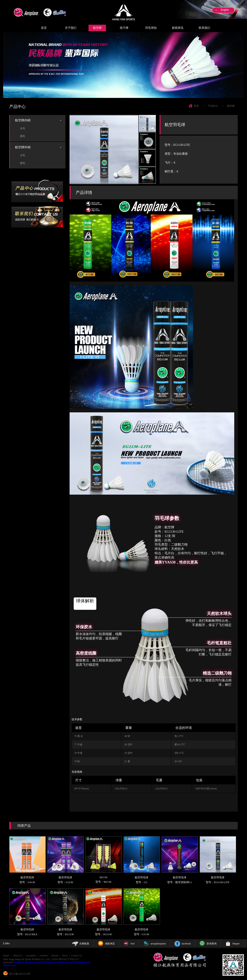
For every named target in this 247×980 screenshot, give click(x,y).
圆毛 (23, 136)
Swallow (44, 956)
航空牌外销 (23, 147)
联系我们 (204, 28)
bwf (133, 944)
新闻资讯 (178, 28)
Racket (55, 956)
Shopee (236, 944)
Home (6, 956)
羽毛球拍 (151, 28)
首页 (44, 28)
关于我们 (71, 28)
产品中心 (213, 106)
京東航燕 (84, 944)
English (225, 10)
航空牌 (97, 28)
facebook (186, 944)
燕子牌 (124, 28)
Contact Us (77, 956)
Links (6, 943)
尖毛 (23, 128)
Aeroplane (31, 956)
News (65, 956)
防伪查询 (212, 944)
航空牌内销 (23, 120)
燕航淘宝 (110, 944)
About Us (17, 956)
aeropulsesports (158, 944)
